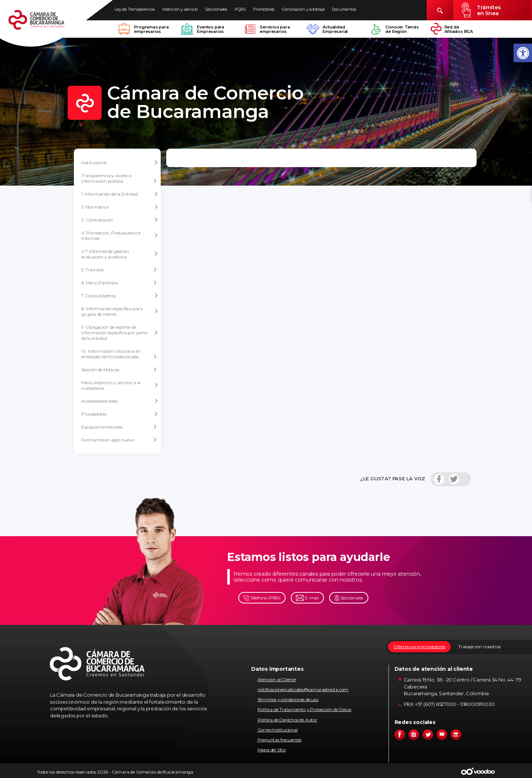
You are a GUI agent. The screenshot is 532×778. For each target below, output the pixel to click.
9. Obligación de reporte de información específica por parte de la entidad (120, 333)
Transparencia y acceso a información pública (119, 178)
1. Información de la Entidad (120, 194)
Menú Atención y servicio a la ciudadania (120, 385)
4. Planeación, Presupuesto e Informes (120, 236)
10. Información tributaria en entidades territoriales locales (119, 354)
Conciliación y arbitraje (303, 9)
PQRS (240, 9)
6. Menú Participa (119, 283)
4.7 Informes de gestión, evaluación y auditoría (120, 254)
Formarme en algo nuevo (119, 440)
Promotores (264, 9)
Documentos (344, 9)
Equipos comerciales (119, 427)
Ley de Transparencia (135, 9)
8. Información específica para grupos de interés (120, 311)
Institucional (120, 163)
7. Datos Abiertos (120, 296)
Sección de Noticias (119, 370)
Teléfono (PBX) (262, 598)
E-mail (307, 598)
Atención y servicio (180, 9)
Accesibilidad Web (120, 401)
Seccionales (216, 9)
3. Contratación (120, 220)
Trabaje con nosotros (479, 647)
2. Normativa (120, 207)
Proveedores (120, 414)
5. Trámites (119, 270)
